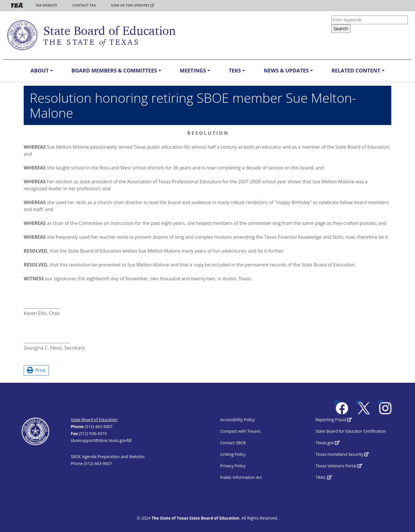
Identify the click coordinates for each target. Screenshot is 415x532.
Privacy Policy (233, 466)
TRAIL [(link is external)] (324, 477)
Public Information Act (241, 477)
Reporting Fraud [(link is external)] (334, 420)
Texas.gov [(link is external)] (328, 443)
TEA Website (46, 5)
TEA (17, 5)
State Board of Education (94, 420)
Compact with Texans (240, 431)
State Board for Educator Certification (351, 431)
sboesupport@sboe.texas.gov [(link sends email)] (101, 440)
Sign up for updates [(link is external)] (133, 5)
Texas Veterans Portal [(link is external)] (339, 466)
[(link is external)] (342, 408)
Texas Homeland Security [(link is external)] (342, 454)
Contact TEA (84, 5)
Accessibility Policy (237, 420)
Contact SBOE (233, 443)
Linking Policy (233, 454)
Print (36, 370)
